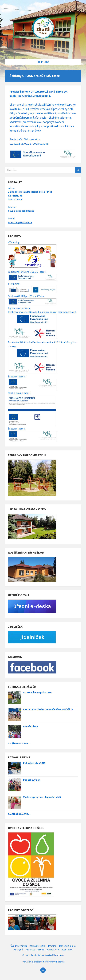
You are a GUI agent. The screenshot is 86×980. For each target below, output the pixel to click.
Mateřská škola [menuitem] (67, 946)
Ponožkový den (32, 780)
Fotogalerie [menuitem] (53, 950)
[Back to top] (43, 970)
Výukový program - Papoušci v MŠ (42, 797)
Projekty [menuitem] (30, 950)
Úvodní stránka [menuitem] (19, 946)
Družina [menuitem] (52, 946)
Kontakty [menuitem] (67, 950)
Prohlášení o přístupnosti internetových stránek (43, 962)
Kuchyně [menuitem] (18, 950)
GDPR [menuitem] (41, 950)
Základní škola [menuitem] (37, 946)
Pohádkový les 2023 (34, 763)
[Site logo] (43, 52)
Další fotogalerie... (19, 743)
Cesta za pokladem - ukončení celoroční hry (48, 709)
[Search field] (43, 170)
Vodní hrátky (30, 727)
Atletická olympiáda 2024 (38, 692)
